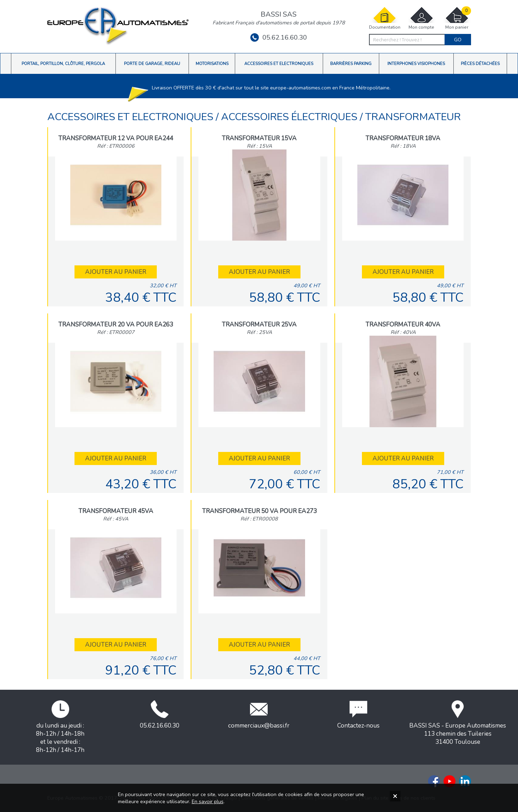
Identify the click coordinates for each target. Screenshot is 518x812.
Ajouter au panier (116, 272)
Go (458, 40)
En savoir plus (208, 801)
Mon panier (457, 18)
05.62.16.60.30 (279, 37)
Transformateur (413, 117)
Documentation (385, 18)
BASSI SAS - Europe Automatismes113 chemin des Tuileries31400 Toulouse (458, 723)
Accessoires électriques (290, 117)
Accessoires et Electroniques (132, 117)
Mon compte (422, 18)
